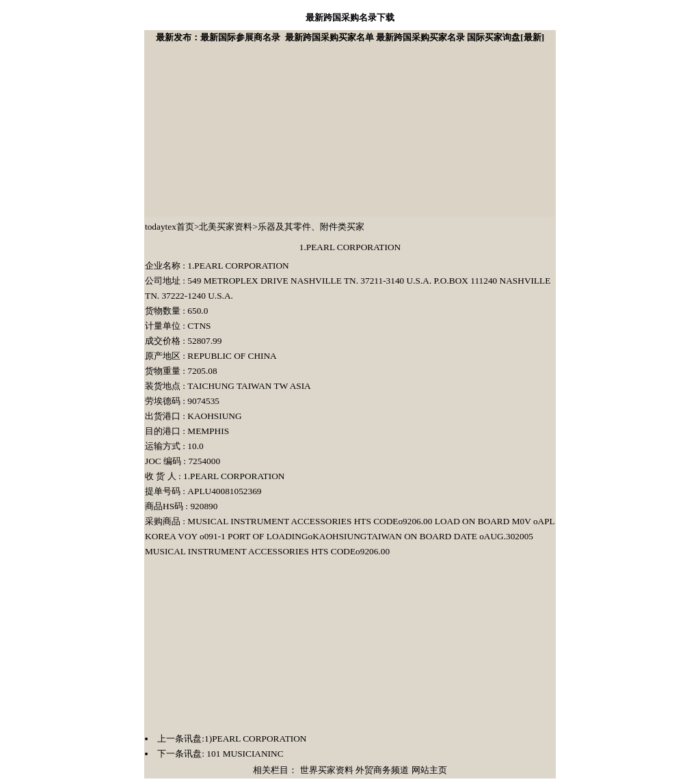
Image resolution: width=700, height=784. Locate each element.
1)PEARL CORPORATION (255, 739)
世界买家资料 (327, 770)
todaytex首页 (170, 227)
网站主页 (429, 770)
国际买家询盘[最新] (506, 37)
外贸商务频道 (382, 770)
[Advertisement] (247, 131)
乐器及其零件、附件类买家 (311, 227)
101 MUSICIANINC (244, 754)
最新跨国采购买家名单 (329, 37)
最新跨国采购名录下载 (350, 17)
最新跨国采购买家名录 (420, 37)
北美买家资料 (226, 227)
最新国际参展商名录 (240, 37)
